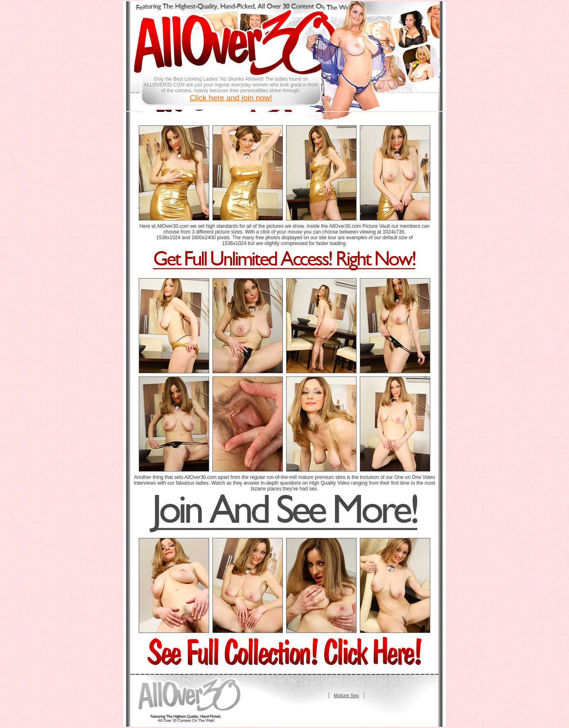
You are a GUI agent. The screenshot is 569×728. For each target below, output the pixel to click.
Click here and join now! (231, 98)
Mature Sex (346, 696)
